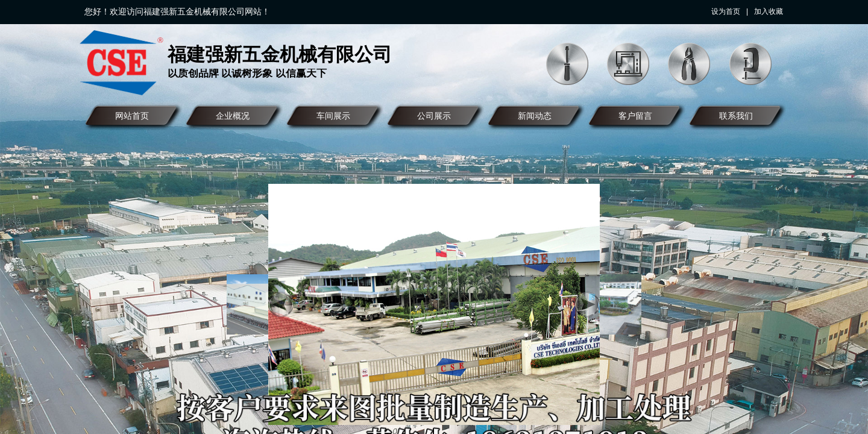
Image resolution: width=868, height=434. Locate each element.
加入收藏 (769, 11)
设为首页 (726, 11)
